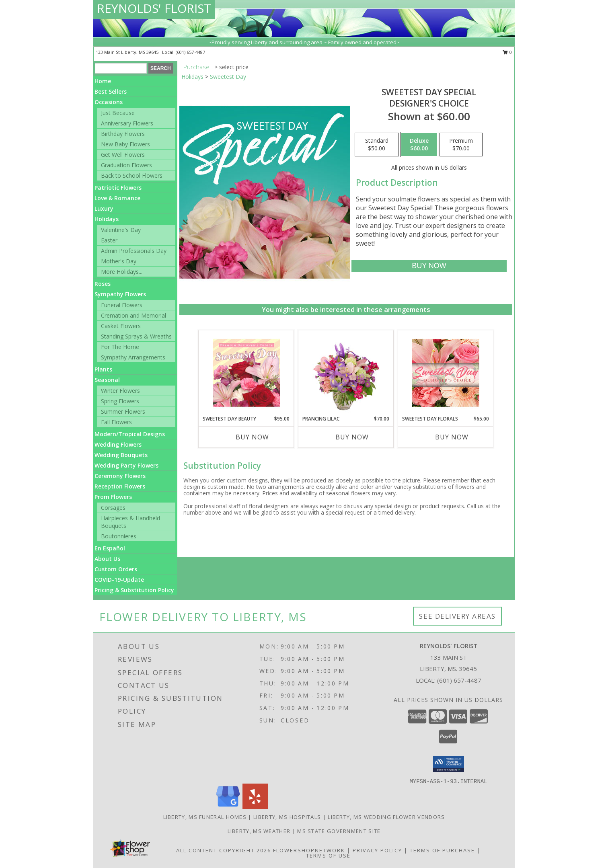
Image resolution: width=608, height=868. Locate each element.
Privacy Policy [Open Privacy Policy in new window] (377, 850)
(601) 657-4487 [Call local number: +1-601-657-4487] (190, 52)
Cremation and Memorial (134, 315)
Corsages (113, 508)
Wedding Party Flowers (126, 465)
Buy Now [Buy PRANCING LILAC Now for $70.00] (352, 437)
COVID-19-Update (119, 580)
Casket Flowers (121, 326)
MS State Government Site (339, 831)
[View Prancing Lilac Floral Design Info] (346, 373)
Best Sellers (111, 91)
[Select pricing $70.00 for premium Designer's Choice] (461, 145)
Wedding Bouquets (121, 455)
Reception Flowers (120, 486)
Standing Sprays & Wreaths (136, 336)
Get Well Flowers (123, 155)
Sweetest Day (228, 77)
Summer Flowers (123, 411)
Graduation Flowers (126, 165)
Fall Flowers (116, 422)
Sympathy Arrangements (133, 357)
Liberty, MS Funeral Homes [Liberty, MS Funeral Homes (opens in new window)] (205, 817)
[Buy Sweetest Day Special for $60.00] (429, 266)
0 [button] (507, 52)
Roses (103, 284)
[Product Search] (121, 68)
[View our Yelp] (255, 807)
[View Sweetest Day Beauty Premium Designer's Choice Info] (246, 373)
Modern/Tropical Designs (130, 434)
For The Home (120, 347)
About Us (107, 559)
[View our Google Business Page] (228, 807)
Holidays (107, 219)
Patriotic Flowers (118, 188)
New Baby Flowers (125, 144)
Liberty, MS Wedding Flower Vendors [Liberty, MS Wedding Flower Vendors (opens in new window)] (386, 817)
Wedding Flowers (118, 444)
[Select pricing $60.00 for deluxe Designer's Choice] (419, 145)
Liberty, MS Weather (259, 831)
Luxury (104, 208)
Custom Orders (116, 569)
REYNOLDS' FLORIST (154, 8)
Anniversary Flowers (127, 123)
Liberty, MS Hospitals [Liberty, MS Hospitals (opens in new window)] (287, 817)
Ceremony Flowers (120, 476)
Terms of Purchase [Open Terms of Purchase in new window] (442, 850)
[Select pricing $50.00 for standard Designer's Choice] (377, 145)
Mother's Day (119, 261)
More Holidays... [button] (122, 272)
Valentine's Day (121, 230)
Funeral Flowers (122, 305)
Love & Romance (117, 198)
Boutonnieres (119, 536)
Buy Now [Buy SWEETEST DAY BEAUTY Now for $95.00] (252, 437)
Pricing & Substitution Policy (134, 590)
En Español (110, 548)
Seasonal (107, 380)
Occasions (109, 102)
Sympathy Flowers (120, 294)
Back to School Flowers (132, 175)
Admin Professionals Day (134, 251)
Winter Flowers (120, 391)
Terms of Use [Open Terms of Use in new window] (328, 856)
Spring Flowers (120, 401)
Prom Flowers (113, 497)
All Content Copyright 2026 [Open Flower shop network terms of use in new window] (224, 850)
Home (103, 81)
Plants (103, 369)
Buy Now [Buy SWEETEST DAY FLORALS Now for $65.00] (452, 437)
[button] (449, 764)
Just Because (118, 113)
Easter (109, 240)
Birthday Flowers (123, 134)
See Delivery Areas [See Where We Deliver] (457, 616)
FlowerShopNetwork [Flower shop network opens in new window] (309, 850)
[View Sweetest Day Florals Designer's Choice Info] (446, 373)
